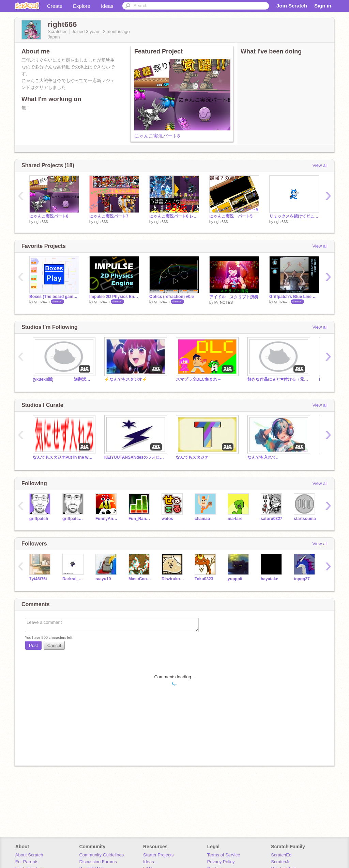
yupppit (235, 579)
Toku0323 (204, 579)
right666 (41, 222)
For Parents (27, 862)
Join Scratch (292, 6)
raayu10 (103, 579)
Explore (82, 6)
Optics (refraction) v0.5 (172, 297)
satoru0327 (271, 519)
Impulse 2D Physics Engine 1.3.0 (114, 297)
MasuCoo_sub (140, 579)
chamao (202, 519)
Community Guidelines (101, 855)
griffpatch (42, 301)
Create (55, 6)
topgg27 (302, 579)
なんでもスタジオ (192, 457)
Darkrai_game (74, 579)
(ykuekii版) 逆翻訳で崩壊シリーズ (63, 379)
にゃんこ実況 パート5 (231, 216)
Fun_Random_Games (140, 519)
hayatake (269, 579)
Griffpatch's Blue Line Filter (294, 297)
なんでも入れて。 (264, 457)
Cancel (54, 645)
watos (167, 519)
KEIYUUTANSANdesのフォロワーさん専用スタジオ (135, 457)
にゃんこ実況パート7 (109, 216)
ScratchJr (280, 862)
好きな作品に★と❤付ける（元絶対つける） (278, 379)
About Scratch (29, 855)
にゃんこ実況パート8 (157, 136)
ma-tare (235, 519)
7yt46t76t (38, 579)
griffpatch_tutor (74, 519)
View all (320, 165)
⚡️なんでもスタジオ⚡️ (126, 379)
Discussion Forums (98, 862)
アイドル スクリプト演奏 (234, 297)
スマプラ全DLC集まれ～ (199, 379)
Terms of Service (224, 855)
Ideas (107, 6)
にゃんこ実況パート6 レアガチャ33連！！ (174, 216)
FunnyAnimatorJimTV (107, 519)
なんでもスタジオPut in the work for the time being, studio (63, 457)
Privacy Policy (221, 862)
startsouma (305, 519)
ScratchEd (281, 855)
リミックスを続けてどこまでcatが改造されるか (294, 216)
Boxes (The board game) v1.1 (54, 297)
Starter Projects (158, 855)
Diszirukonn (173, 579)
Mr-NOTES (224, 302)
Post (33, 645)
